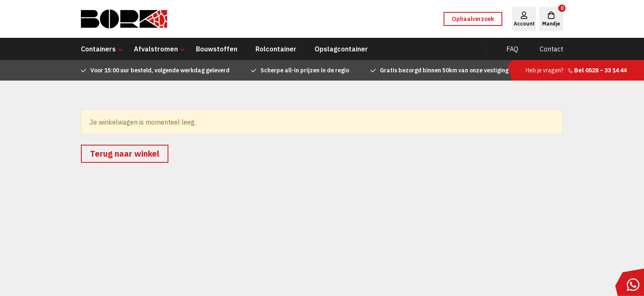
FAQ (512, 49)
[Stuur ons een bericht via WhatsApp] (630, 282)
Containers (98, 49)
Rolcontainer (276, 49)
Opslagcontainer (341, 49)
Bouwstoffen (217, 49)
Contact (551, 49)
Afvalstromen (156, 49)
